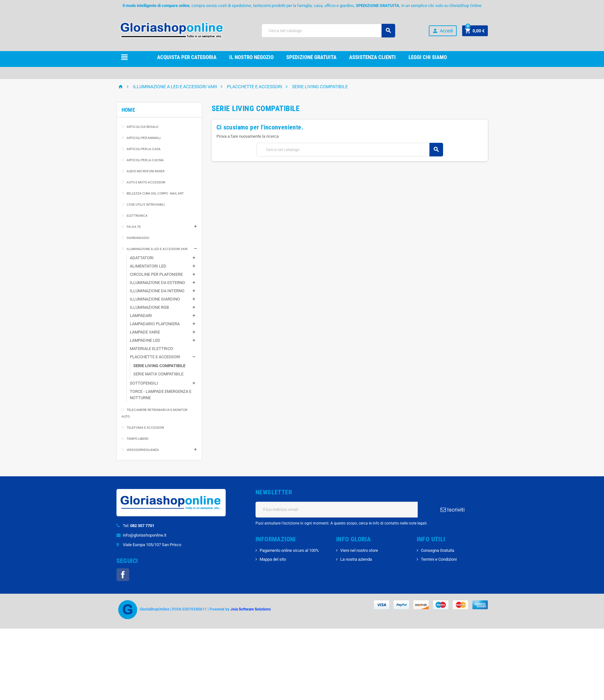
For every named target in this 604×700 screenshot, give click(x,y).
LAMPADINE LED (145, 340)
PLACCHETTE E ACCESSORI (155, 357)
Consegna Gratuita (438, 550)
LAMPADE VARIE (145, 332)
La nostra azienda (356, 559)
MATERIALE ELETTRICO (151, 349)
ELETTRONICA (137, 216)
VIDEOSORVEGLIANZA (143, 450)
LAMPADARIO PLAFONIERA (155, 324)
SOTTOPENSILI (144, 383)
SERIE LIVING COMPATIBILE (159, 366)
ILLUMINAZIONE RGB (149, 307)
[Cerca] (328, 31)
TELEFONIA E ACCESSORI (145, 428)
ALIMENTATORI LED (148, 266)
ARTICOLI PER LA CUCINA (145, 160)
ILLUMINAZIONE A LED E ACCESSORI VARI (157, 249)
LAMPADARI (141, 316)
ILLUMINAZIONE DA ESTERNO (157, 283)
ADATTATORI (142, 258)
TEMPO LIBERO (138, 439)
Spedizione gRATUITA (311, 57)
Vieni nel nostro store (359, 550)
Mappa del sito (273, 559)
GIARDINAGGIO (138, 238)
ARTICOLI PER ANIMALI (144, 138)
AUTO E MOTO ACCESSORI (146, 182)
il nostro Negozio (251, 57)
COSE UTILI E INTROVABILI (146, 205)
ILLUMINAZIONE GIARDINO (155, 299)
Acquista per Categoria (187, 57)
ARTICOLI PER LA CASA (144, 149)
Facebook (123, 575)
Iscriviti (453, 510)
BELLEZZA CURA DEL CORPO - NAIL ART (155, 193)
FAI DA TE (134, 227)
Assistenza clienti (372, 57)
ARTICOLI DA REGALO (143, 127)
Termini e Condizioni (439, 559)
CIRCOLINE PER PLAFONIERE (156, 274)
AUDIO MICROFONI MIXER (146, 171)
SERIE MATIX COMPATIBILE (158, 374)
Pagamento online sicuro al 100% (289, 550)
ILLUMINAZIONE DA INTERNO (157, 291)
